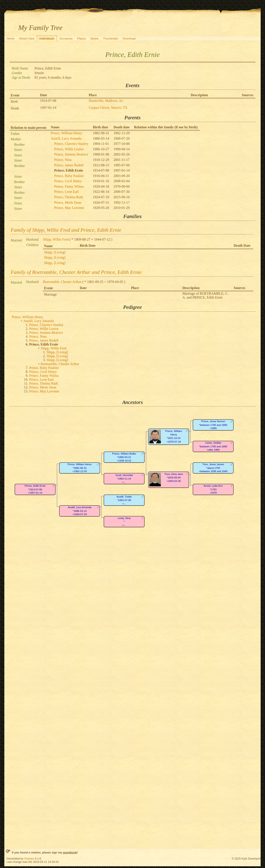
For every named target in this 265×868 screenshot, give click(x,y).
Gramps (29, 859)
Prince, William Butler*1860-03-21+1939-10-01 (124, 457)
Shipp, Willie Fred (56, 239)
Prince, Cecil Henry (68, 181)
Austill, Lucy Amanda (66, 138)
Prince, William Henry (66, 133)
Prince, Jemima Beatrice (71, 154)
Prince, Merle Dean (68, 203)
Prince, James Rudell (69, 165)
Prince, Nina (63, 160)
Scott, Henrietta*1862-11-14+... (124, 479)
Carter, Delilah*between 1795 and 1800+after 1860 (213, 446)
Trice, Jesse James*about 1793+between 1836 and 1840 (213, 468)
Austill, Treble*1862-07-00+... (124, 500)
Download (129, 39)
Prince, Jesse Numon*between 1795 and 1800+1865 (213, 425)
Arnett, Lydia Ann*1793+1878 (213, 489)
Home (11, 39)
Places (82, 39)
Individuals (47, 39)
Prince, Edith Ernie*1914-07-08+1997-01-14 (35, 489)
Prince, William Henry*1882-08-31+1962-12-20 (80, 468)
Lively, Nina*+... (124, 522)
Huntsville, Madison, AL (106, 101)
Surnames (66, 39)
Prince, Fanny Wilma (69, 186)
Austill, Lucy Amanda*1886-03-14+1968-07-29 (80, 511)
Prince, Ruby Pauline (69, 176)
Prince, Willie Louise (69, 149)
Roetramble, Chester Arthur (62, 282)
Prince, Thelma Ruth (69, 197)
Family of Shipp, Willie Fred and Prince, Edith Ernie (66, 230)
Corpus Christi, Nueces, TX (108, 108)
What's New (27, 39)
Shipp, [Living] (55, 252)
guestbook (70, 852)
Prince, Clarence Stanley (71, 144)
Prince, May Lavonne (69, 208)
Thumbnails (111, 39)
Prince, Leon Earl (66, 192)
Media (94, 39)
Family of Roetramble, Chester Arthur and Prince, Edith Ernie (76, 272)
